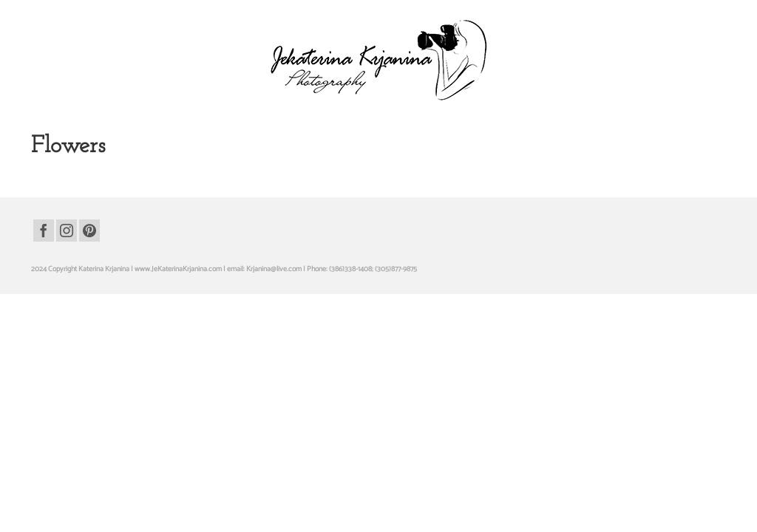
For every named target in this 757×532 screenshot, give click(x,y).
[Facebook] (44, 258)
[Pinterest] (89, 258)
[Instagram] (67, 258)
